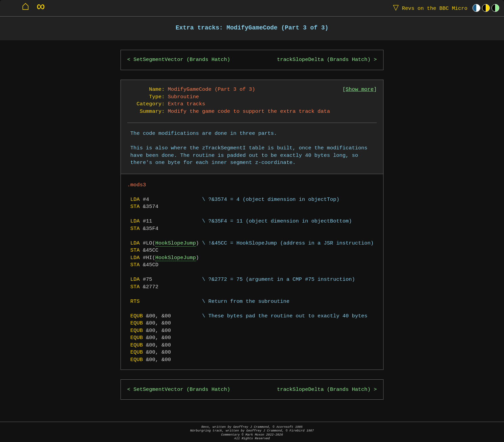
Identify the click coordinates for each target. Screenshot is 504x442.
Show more (360, 90)
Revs (429, 8)
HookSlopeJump (176, 243)
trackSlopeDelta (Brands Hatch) (324, 60)
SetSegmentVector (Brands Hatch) (182, 60)
